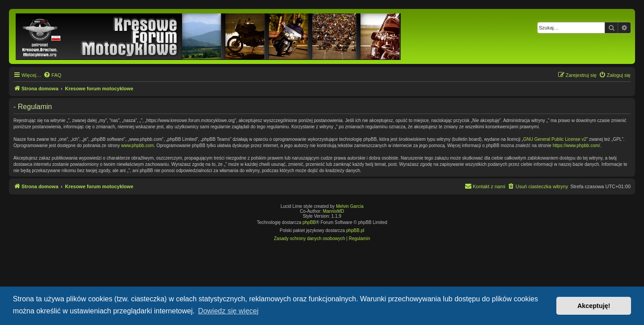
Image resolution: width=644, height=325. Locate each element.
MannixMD (334, 211)
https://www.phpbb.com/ (576, 146)
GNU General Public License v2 (555, 139)
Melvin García (350, 206)
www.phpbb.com (138, 146)
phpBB (309, 222)
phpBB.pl (355, 230)
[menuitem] (52, 75)
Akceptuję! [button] (594, 306)
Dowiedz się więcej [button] (228, 311)
